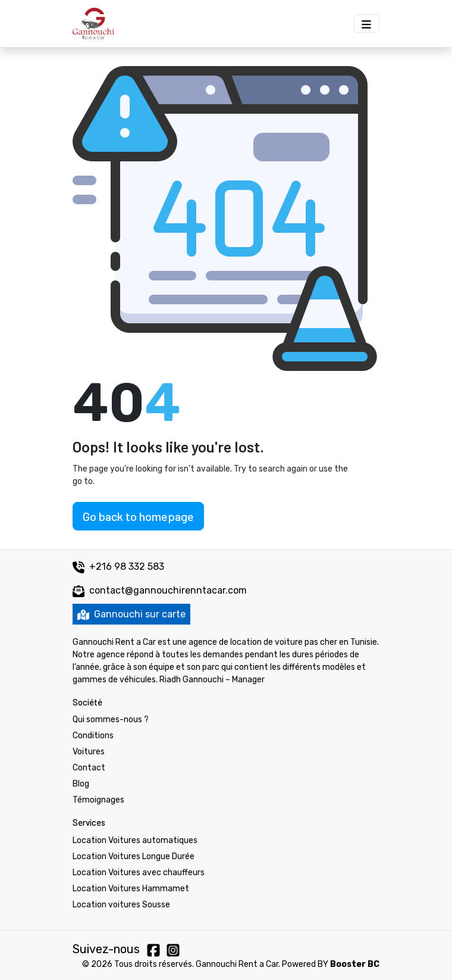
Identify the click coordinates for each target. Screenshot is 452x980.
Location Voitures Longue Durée (134, 856)
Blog (81, 784)
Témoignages (98, 800)
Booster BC (355, 964)
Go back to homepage (138, 516)
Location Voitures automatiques (135, 840)
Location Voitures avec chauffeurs (139, 873)
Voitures (89, 752)
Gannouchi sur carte (131, 614)
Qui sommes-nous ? (111, 720)
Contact (89, 768)
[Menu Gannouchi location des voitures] (366, 24)
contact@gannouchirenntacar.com (168, 590)
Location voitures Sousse (121, 905)
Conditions (93, 736)
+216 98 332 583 (118, 567)
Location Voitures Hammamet (131, 889)
